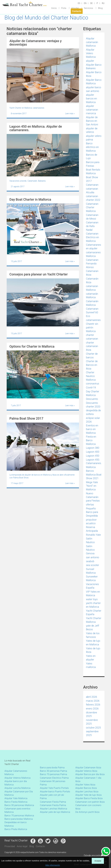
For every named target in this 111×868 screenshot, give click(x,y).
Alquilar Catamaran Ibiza (88, 767)
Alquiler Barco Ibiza (94, 74)
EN (85, 3)
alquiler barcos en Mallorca (92, 98)
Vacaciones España (92, 586)
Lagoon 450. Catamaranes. (94, 461)
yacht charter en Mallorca (93, 605)
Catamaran (92, 185)
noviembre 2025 (92, 722)
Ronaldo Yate (93, 535)
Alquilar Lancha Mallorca (18, 788)
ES (79, 3)
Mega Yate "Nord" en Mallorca (92, 486)
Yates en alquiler (91, 658)
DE (91, 3)
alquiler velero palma (94, 138)
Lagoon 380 (93, 448)
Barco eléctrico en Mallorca (92, 147)
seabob (90, 561)
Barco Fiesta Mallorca (16, 802)
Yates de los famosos (93, 635)
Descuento (92, 399)
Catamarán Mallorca (92, 303)
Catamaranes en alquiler (94, 247)
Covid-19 (91, 387)
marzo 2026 (93, 701)
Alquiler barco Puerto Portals (55, 791)
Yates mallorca (91, 665)
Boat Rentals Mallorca (93, 171)
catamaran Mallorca (92, 288)
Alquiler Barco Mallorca (94, 82)
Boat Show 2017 (92, 179)
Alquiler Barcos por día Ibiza (90, 774)
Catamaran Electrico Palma (54, 778)
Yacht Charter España (94, 613)
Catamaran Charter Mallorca (92, 207)
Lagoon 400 (93, 452)
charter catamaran (92, 337)
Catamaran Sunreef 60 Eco (92, 312)
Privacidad (10, 846)
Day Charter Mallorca (93, 393)
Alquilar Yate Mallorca (16, 798)
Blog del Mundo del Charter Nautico (46, 18)
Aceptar (98, 861)
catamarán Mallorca (92, 296)
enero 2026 (92, 709)
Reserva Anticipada (92, 529)
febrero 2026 (93, 705)
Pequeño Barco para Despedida (92, 512)
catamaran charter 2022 (93, 198)
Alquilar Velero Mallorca (91, 53)
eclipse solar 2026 (93, 420)
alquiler (90, 61)
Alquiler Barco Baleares (94, 67)
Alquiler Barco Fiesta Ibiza (89, 798)
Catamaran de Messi (92, 217)
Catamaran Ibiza (92, 273)
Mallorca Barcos (91, 469)
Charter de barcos (92, 356)
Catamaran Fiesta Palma (53, 802)
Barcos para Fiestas (93, 164)
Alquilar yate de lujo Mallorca (55, 812)
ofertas (90, 505)
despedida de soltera (93, 412)
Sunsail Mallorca (91, 571)
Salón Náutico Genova (90, 550)
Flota (64, 8)
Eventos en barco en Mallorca (92, 429)
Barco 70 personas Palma (54, 774)
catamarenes (93, 320)
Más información (53, 865)
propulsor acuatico (91, 521)
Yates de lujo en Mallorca (93, 643)
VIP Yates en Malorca (93, 593)
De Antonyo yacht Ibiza (87, 812)
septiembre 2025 (92, 733)
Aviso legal (22, 846)
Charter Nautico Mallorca (91, 376)
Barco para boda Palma (52, 767)
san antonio (93, 557)
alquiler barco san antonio (94, 89)
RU (103, 3)
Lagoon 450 (93, 456)
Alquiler (75, 8)
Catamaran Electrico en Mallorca (93, 237)
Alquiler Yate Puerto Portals (54, 788)
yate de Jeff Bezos (93, 627)
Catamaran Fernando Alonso (92, 263)
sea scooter (93, 565)
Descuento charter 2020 (93, 405)
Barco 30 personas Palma (54, 771)
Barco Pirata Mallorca (16, 829)
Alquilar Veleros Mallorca (18, 778)
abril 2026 (92, 697)
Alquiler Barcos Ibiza (86, 788)
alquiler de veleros (92, 130)
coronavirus (93, 384)
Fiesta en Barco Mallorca (91, 440)
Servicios (89, 8)
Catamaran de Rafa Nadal (92, 226)
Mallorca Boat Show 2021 (94, 476)
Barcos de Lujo (92, 157)
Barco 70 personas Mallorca (19, 815)
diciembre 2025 (92, 714)
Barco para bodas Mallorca (19, 819)
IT (97, 3)
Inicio (54, 8)
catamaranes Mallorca (93, 254)
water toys (92, 599)
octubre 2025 (93, 728)
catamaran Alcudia (92, 191)
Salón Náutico (90, 540)
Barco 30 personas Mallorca (19, 805)
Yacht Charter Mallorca (94, 620)
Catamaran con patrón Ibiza (90, 802)
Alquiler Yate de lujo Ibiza (89, 795)
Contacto (77, 11)
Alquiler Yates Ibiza (85, 785)
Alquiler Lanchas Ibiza (87, 791)
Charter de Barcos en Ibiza (92, 365)
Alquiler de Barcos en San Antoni (92, 121)
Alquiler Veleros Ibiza (86, 771)
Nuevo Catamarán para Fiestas (93, 497)
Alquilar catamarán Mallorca (92, 42)
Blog (100, 8)
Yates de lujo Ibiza (93, 650)
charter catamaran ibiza (92, 346)
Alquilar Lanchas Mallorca (54, 809)
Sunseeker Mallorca (92, 578)
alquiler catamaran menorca (92, 110)
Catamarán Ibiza (92, 280)
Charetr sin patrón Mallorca (92, 327)
